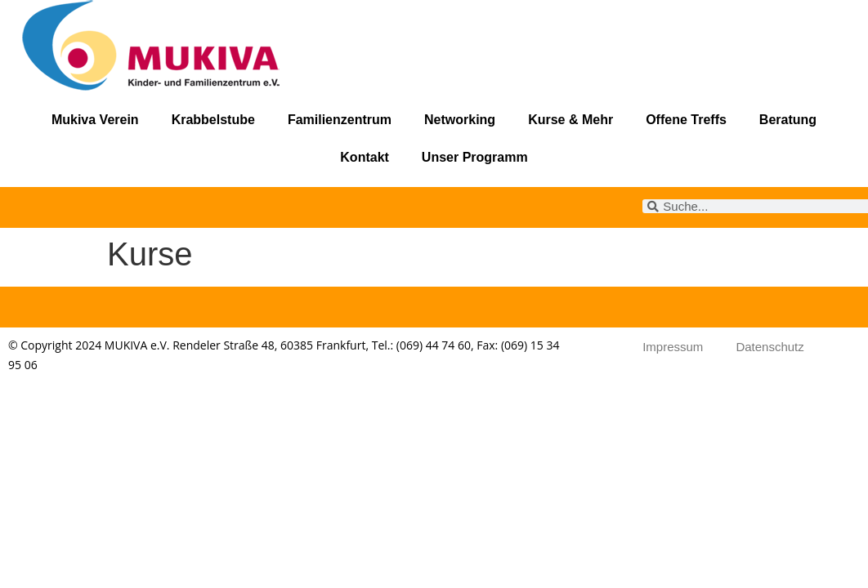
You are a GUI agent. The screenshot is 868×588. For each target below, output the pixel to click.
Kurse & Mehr (570, 120)
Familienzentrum (340, 120)
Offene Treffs (686, 120)
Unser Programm (475, 157)
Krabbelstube (213, 120)
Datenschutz (770, 347)
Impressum (673, 347)
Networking (460, 120)
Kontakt (365, 157)
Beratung (788, 120)
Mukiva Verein (95, 120)
